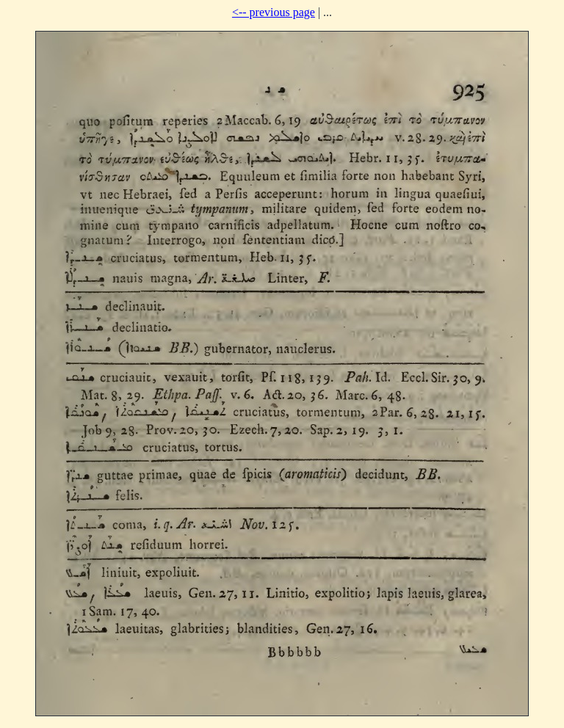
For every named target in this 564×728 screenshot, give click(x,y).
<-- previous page (274, 12)
